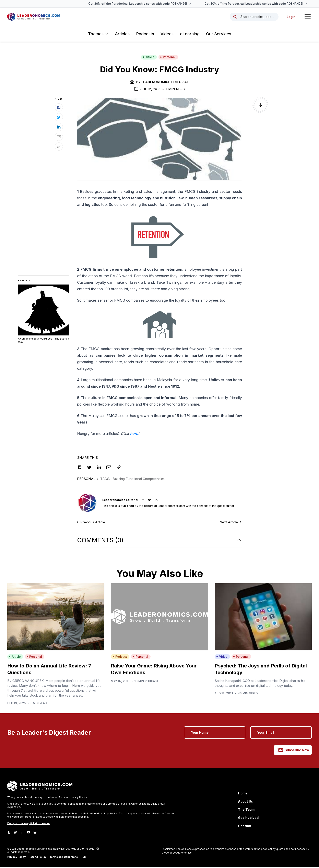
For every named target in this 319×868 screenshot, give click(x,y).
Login (290, 17)
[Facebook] (9, 834)
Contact (245, 827)
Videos (167, 35)
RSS (83, 858)
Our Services (219, 35)
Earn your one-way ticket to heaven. (29, 824)
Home (243, 794)
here (134, 435)
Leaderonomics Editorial (165, 83)
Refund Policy (38, 858)
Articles (122, 35)
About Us (245, 803)
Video (222, 658)
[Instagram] (35, 834)
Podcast (120, 658)
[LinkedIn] (22, 834)
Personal (168, 58)
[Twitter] (15, 834)
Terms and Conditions (64, 858)
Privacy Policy (16, 858)
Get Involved (248, 819)
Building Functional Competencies (139, 480)
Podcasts (145, 35)
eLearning (190, 35)
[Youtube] (28, 834)
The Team (246, 811)
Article (149, 58)
